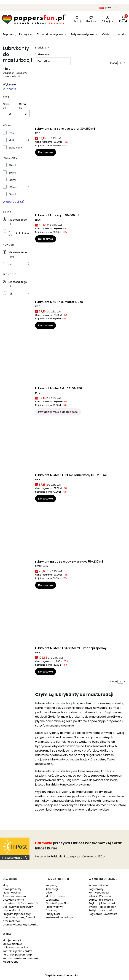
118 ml (12, 195)
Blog (5, 885)
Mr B (11, 140)
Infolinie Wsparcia (100, 896)
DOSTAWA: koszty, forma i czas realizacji (19, 919)
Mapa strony (11, 962)
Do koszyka (46, 152)
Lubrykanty (53, 900)
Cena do (22, 106)
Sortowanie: (42, 54)
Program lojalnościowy (17, 914)
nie (10, 264)
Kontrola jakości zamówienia (20, 958)
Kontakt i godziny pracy (17, 951)
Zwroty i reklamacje (101, 900)
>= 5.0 (19, 233)
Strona (113, 63)
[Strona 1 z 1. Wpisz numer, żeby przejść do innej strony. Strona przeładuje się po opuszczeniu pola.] (120, 63)
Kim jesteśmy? (12, 940)
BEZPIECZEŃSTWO (100, 885)
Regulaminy (96, 889)
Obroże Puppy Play (57, 903)
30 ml (12, 165)
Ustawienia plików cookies (19, 903)
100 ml (13, 187)
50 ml (12, 173)
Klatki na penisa (55, 896)
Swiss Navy (15, 148)
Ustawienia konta (13, 900)
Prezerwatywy (54, 907)
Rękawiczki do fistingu (59, 917)
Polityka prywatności (101, 910)
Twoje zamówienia (14, 896)
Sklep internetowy (60, 975)
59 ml (12, 180)
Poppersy (52, 885)
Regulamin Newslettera (103, 914)
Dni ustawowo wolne (15, 947)
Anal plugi (52, 889)
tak (10, 294)
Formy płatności (99, 893)
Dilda (49, 893)
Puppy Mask (53, 914)
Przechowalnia (12, 893)
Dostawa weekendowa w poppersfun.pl (18, 909)
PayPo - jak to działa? (102, 903)
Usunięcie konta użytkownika (21, 925)
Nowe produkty (12, 889)
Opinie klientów (12, 944)
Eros (11, 133)
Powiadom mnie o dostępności (58, 412)
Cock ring (52, 910)
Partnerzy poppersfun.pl (18, 955)
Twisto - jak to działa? (102, 907)
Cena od (6, 106)
